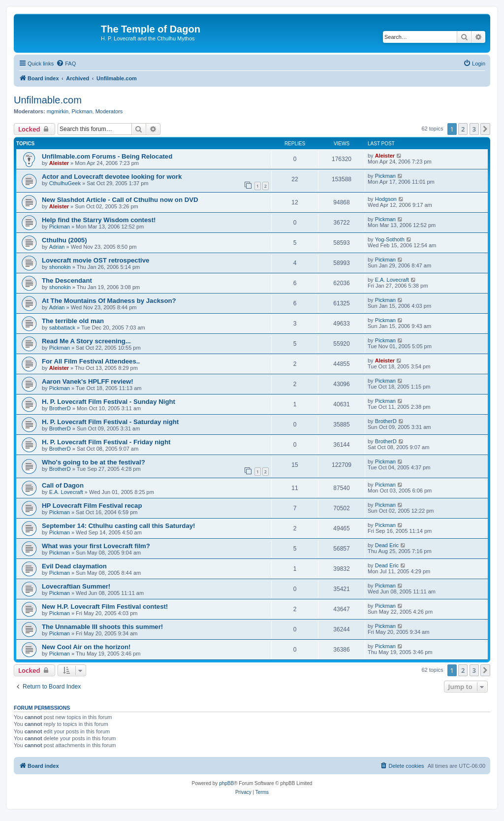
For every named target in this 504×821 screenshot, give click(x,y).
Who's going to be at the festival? (94, 462)
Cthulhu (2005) (64, 240)
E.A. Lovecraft (392, 280)
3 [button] (474, 129)
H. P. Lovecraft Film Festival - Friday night (106, 442)
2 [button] (463, 129)
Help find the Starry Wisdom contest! (99, 220)
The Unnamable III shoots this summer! (102, 627)
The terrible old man (73, 321)
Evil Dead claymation (74, 566)
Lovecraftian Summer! (76, 586)
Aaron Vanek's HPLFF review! (88, 381)
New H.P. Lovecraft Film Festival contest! (105, 607)
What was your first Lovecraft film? (96, 546)
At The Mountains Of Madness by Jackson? (109, 301)
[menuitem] (66, 64)
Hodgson (386, 199)
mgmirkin (58, 111)
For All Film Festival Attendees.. (91, 361)
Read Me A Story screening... (86, 341)
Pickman (82, 111)
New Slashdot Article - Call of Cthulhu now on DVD (120, 200)
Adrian (57, 247)
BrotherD (60, 408)
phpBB (226, 783)
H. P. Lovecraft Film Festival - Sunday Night (109, 402)
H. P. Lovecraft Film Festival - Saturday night (110, 422)
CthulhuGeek (65, 183)
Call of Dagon (63, 485)
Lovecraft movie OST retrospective (95, 260)
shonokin (60, 267)
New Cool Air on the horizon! (86, 647)
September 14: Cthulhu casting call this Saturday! (118, 526)
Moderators (109, 111)
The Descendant (67, 280)
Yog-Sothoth (390, 239)
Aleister (59, 163)
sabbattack (62, 328)
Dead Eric (387, 545)
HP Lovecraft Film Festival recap (92, 506)
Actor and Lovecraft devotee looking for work (112, 177)
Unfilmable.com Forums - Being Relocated (107, 156)
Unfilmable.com (48, 100)
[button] (485, 129)
